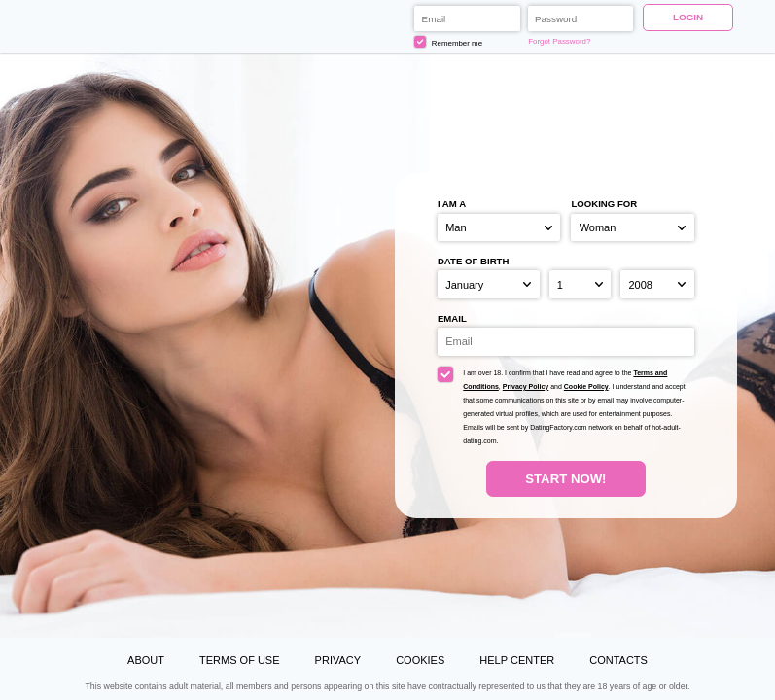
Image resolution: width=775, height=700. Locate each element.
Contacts (618, 660)
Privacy (338, 660)
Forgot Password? (559, 41)
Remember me (448, 42)
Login (688, 17)
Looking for (604, 204)
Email (452, 318)
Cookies (420, 660)
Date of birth (474, 261)
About (146, 660)
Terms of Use (240, 660)
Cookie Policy (586, 386)
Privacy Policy (526, 386)
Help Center (517, 660)
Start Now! (565, 479)
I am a (452, 204)
